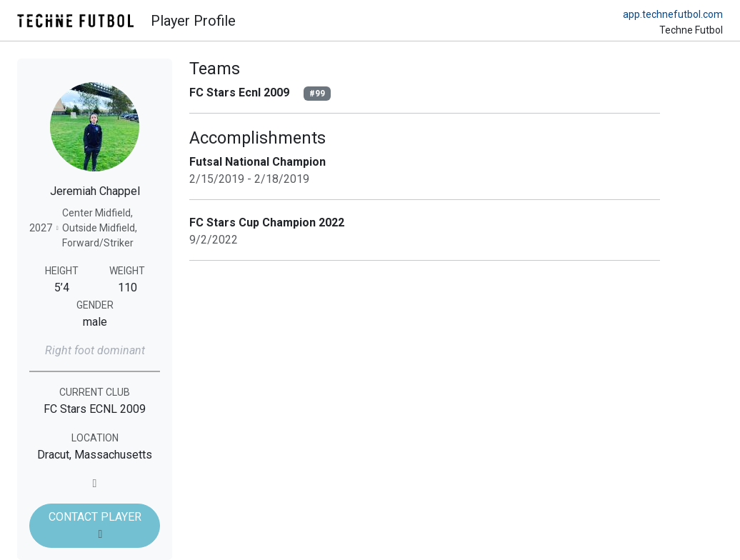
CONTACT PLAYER (95, 525)
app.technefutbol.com (673, 14)
